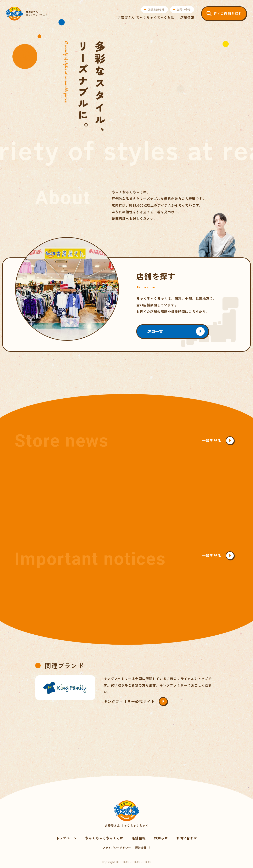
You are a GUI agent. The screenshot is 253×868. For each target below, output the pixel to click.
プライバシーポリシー (117, 848)
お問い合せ (184, 9)
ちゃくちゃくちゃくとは (104, 838)
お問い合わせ (187, 838)
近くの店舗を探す (227, 13)
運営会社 (141, 848)
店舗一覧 (155, 331)
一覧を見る (212, 440)
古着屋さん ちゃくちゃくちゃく (126, 814)
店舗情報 (187, 17)
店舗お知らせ (156, 9)
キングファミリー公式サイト (129, 701)
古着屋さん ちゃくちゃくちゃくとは (146, 17)
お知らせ (161, 838)
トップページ (66, 838)
